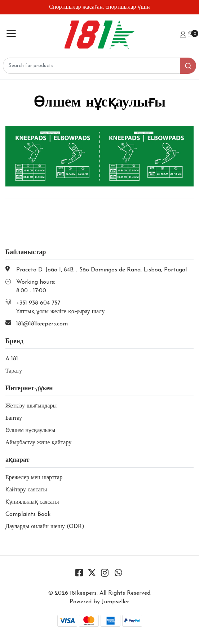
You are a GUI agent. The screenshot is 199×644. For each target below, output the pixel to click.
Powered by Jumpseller (99, 602)
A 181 (12, 359)
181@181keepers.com (42, 324)
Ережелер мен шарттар (34, 478)
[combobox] (99, 66)
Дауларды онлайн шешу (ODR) (45, 527)
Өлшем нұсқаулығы (30, 431)
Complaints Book (28, 514)
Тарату (14, 371)
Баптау (14, 418)
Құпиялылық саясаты (32, 502)
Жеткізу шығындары (31, 406)
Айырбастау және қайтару (38, 443)
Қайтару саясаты (26, 490)
